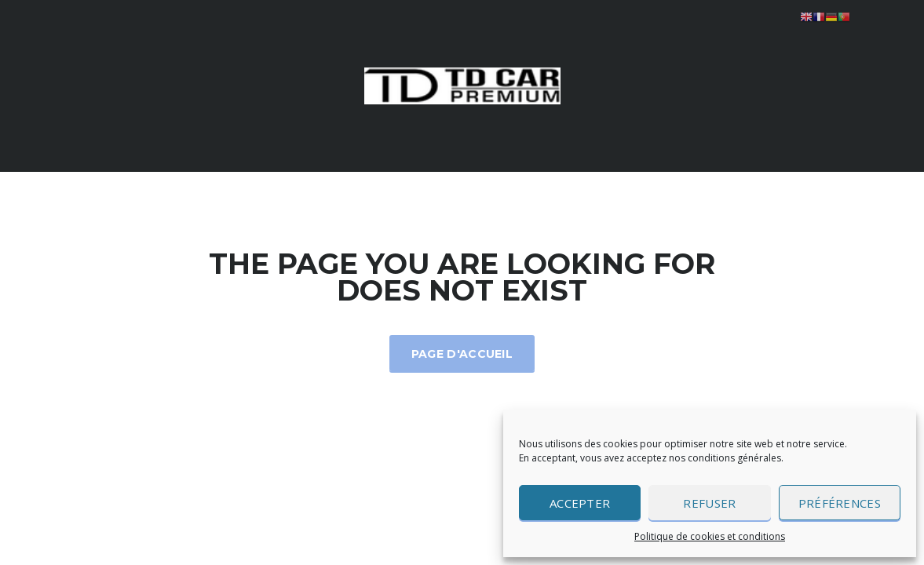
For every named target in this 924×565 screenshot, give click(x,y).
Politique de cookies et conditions (710, 536)
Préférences (840, 503)
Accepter (580, 503)
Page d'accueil (462, 354)
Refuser (709, 503)
